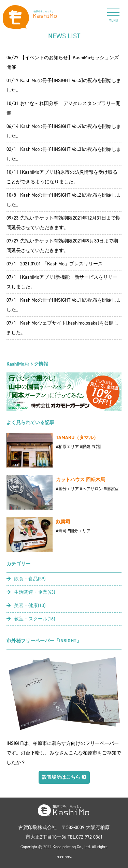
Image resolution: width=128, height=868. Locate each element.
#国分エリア (67, 489)
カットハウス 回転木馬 (81, 480)
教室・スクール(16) (31, 619)
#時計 (97, 447)
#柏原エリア (67, 447)
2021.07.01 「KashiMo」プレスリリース (61, 264)
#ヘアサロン (91, 489)
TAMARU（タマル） (77, 438)
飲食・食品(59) (26, 579)
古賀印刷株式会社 (38, 827)
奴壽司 (63, 522)
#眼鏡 (85, 447)
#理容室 (111, 489)
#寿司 (61, 531)
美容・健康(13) (26, 606)
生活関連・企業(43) (31, 592)
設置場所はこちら (64, 777)
